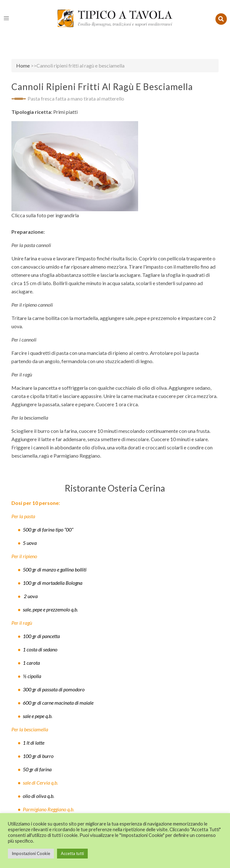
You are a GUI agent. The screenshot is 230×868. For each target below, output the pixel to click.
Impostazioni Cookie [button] (31, 853)
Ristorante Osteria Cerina (115, 488)
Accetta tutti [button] (72, 853)
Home (23, 65)
